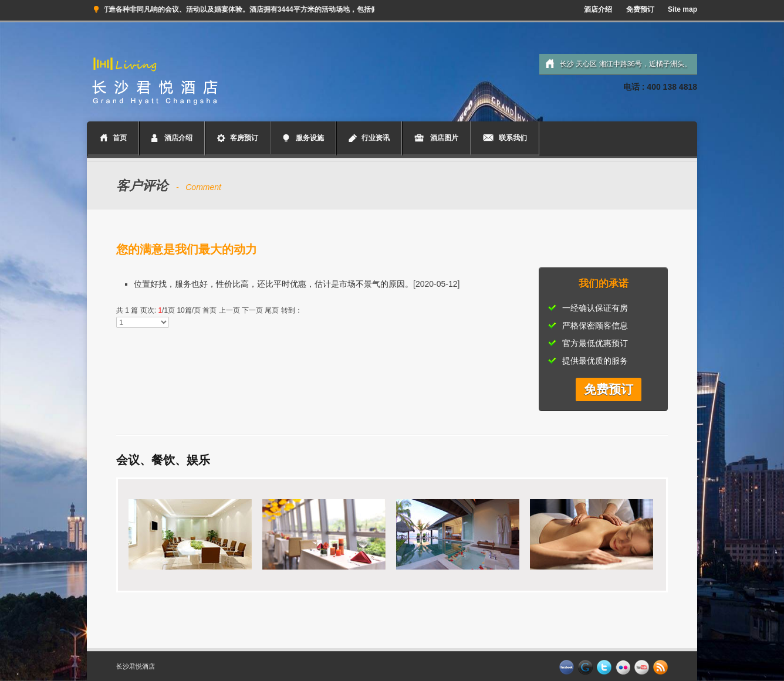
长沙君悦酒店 (136, 666)
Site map (682, 9)
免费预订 (640, 9)
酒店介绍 (598, 9)
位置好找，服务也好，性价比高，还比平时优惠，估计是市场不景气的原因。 (273, 284)
